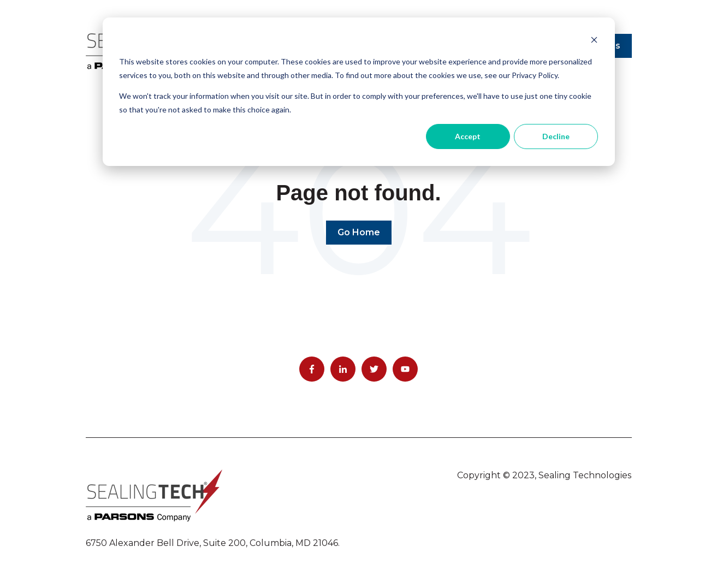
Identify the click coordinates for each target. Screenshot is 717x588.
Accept (468, 136)
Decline (556, 136)
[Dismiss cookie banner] (594, 41)
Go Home (359, 232)
